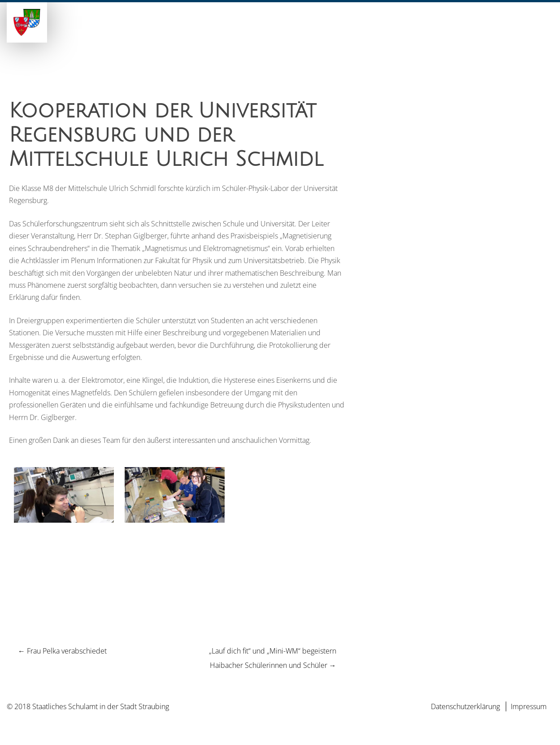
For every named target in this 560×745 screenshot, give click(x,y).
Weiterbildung (443, 33)
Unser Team (328, 33)
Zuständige (382, 33)
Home (194, 33)
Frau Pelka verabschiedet (62, 651)
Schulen (279, 33)
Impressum (529, 706)
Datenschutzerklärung (465, 706)
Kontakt (535, 33)
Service (495, 33)
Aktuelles (234, 33)
